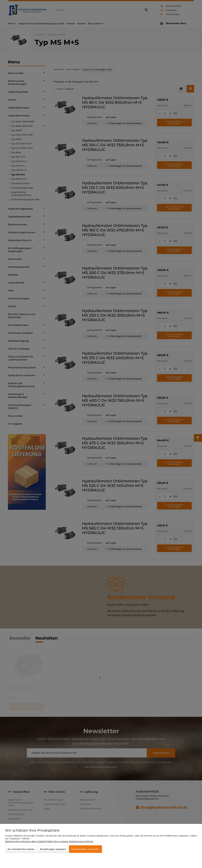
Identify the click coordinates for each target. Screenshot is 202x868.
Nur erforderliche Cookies (21, 849)
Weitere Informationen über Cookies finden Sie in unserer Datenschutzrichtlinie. (49, 841)
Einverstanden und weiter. (85, 849)
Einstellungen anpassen (53, 849)
